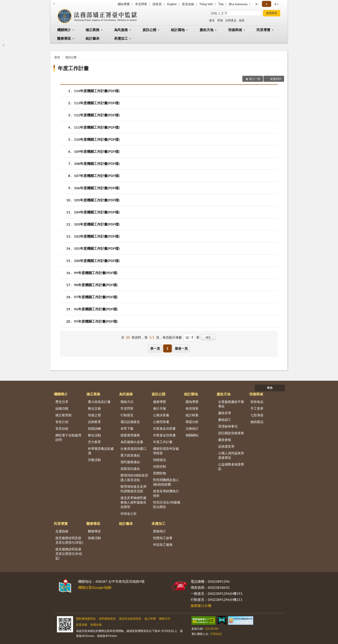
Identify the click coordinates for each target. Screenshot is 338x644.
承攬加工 (121, 38)
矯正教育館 (63, 415)
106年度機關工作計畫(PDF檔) (97, 188)
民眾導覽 (263, 30)
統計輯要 (192, 415)
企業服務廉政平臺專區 (231, 404)
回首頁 (157, 4)
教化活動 (94, 435)
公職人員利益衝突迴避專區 (231, 455)
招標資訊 (160, 460)
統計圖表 (92, 38)
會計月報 (160, 408)
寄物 (220, 20)
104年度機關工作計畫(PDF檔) (97, 212)
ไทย (221, 4)
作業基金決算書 (164, 428)
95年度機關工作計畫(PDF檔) (96, 321)
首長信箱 (62, 428)
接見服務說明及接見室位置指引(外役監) (69, 554)
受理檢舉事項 (228, 426)
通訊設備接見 (130, 422)
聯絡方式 (127, 402)
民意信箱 (82, 625)
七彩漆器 (257, 415)
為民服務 (121, 30)
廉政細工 (225, 420)
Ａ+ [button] (276, 4)
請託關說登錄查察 (231, 433)
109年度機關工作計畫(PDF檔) (97, 151)
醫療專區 (64, 38)
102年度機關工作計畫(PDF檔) (97, 236)
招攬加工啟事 (163, 538)
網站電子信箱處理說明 (68, 437)
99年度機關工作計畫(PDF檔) (96, 273)
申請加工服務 (163, 545)
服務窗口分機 (201, 605)
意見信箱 (188, 4)
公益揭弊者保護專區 (231, 466)
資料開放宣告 (107, 619)
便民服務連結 (130, 462)
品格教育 (94, 422)
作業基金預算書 (164, 435)
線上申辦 (150, 619)
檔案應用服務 (130, 435)
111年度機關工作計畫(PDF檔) (97, 127)
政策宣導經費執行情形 (166, 493)
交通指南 (62, 531)
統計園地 (178, 30)
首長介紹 (62, 422)
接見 (212, 20)
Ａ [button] (266, 4)
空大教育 (94, 442)
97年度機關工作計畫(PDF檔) (96, 297)
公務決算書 (161, 415)
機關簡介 (64, 30)
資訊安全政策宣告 (130, 619)
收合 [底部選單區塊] (270, 388)
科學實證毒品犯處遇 (101, 451)
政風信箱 (96, 625)
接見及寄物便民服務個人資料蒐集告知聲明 (133, 502)
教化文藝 (94, 408)
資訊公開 (149, 30)
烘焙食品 (257, 402)
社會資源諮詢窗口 (133, 448)
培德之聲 (94, 415)
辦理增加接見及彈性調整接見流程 (133, 489)
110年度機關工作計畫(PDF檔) (97, 139)
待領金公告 (129, 513)
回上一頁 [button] (255, 79)
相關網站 (192, 435)
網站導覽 (124, 4)
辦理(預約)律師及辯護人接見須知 (134, 477)
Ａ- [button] (257, 4)
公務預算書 (161, 422)
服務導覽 (160, 402)
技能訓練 (94, 428)
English (172, 4)
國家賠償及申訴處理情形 (166, 451)
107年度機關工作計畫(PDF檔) (97, 176)
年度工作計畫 (73, 68)
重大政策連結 (130, 455)
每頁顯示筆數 (172, 337)
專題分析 (192, 422)
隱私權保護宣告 (86, 619)
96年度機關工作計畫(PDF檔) (96, 309)
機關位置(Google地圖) (95, 587)
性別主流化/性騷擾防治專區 (167, 504)
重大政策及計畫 (99, 402)
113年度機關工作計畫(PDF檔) (97, 103)
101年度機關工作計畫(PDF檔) (97, 248)
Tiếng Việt (206, 4)
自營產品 (231, 20)
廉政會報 (225, 440)
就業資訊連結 (130, 469)
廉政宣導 (225, 413)
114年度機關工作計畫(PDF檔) (97, 91)
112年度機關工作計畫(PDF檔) (97, 115)
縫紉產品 (257, 422)
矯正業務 (92, 30)
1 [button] (167, 348)
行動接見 (127, 415)
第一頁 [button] (155, 348)
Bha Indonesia (238, 4)
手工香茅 (257, 408)
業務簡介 (160, 531)
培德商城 (235, 30)
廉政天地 (207, 30)
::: (54, 3)
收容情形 (192, 408)
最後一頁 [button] (181, 348)
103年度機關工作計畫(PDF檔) (97, 224)
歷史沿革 (62, 402)
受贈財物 (160, 473)
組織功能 (62, 408)
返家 (242, 20)
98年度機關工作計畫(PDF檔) (96, 285)
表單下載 (127, 428)
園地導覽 (192, 402)
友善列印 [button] (276, 79)
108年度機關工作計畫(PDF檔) (97, 163)
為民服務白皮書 (132, 442)
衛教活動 (94, 538)
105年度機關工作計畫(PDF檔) (97, 200)
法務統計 (192, 428)
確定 (208, 337)
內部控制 (160, 466)
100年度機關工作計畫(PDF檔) (97, 261)
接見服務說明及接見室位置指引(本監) (69, 540)
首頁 (57, 57)
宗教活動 (94, 460)
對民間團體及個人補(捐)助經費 (166, 482)
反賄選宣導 (226, 446)
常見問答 (141, 4)
